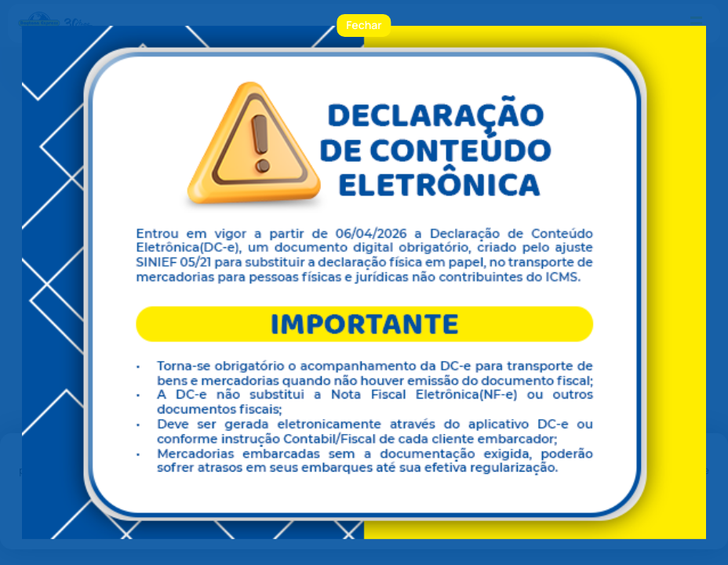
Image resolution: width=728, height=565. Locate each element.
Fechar (364, 26)
